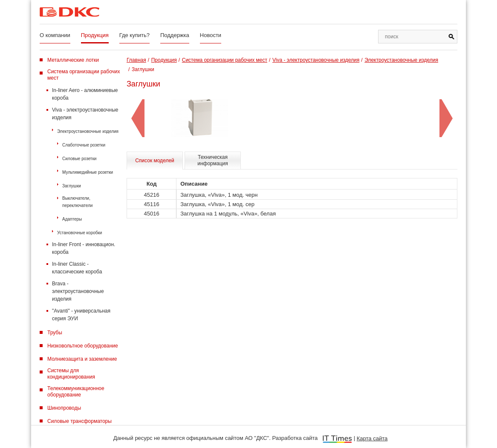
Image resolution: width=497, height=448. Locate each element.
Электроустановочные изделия (88, 131)
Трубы (55, 333)
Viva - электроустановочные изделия (85, 114)
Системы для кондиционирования (71, 374)
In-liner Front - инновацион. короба (84, 248)
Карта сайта (372, 438)
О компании (55, 35)
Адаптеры (72, 219)
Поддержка (175, 35)
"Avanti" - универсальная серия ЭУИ (81, 315)
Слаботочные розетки (84, 145)
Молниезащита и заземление (82, 359)
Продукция (95, 35)
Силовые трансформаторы (79, 421)
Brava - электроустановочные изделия (78, 291)
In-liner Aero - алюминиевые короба (85, 94)
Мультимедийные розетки (88, 172)
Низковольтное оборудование (83, 346)
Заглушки (72, 186)
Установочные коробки (79, 233)
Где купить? (134, 35)
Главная (136, 60)
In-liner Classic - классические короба (77, 268)
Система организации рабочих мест (84, 75)
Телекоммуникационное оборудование (76, 392)
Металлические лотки (73, 60)
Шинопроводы (64, 408)
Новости (211, 35)
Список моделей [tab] (155, 161)
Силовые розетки (79, 159)
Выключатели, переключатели (77, 202)
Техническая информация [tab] (213, 160)
